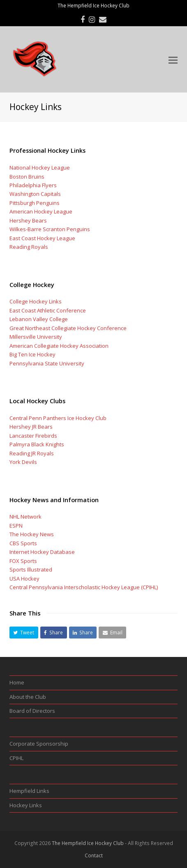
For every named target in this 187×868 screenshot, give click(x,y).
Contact (94, 855)
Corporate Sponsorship (39, 744)
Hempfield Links (29, 791)
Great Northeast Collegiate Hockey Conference (68, 328)
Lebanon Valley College (39, 319)
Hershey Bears (28, 220)
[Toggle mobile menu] (173, 60)
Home (17, 682)
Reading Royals (29, 247)
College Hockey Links (36, 301)
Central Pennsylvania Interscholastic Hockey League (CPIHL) (84, 587)
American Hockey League (41, 211)
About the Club (28, 697)
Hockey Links (26, 805)
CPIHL (16, 758)
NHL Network (25, 517)
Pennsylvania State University (47, 363)
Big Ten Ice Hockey (32, 354)
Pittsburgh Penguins (35, 203)
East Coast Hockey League (42, 238)
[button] (24, 633)
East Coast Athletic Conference (48, 310)
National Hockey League (40, 168)
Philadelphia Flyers (33, 185)
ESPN (16, 526)
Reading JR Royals (32, 453)
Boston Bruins (27, 177)
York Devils (23, 462)
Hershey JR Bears (31, 427)
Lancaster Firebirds (33, 436)
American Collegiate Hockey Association (59, 346)
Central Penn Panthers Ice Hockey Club (58, 418)
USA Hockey (24, 579)
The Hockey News (32, 534)
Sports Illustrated (31, 569)
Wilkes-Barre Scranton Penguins (50, 229)
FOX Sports (23, 561)
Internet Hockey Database (42, 552)
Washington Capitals (35, 194)
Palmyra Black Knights (37, 444)
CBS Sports (23, 543)
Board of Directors (32, 711)
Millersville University (36, 337)
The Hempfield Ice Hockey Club (88, 843)
